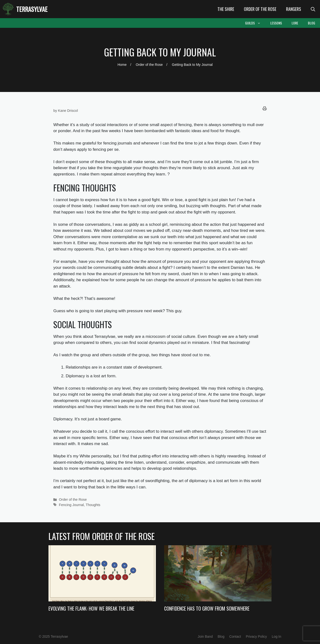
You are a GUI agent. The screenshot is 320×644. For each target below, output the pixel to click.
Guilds (255, 23)
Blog (312, 23)
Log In (276, 636)
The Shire (226, 9)
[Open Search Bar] (313, 9)
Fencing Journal (71, 505)
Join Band (205, 636)
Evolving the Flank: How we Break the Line (91, 608)
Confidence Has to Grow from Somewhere (207, 608)
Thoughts (93, 505)
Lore (295, 23)
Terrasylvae (32, 9)
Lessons (276, 23)
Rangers (294, 9)
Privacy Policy (256, 636)
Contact (235, 636)
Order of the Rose (260, 9)
